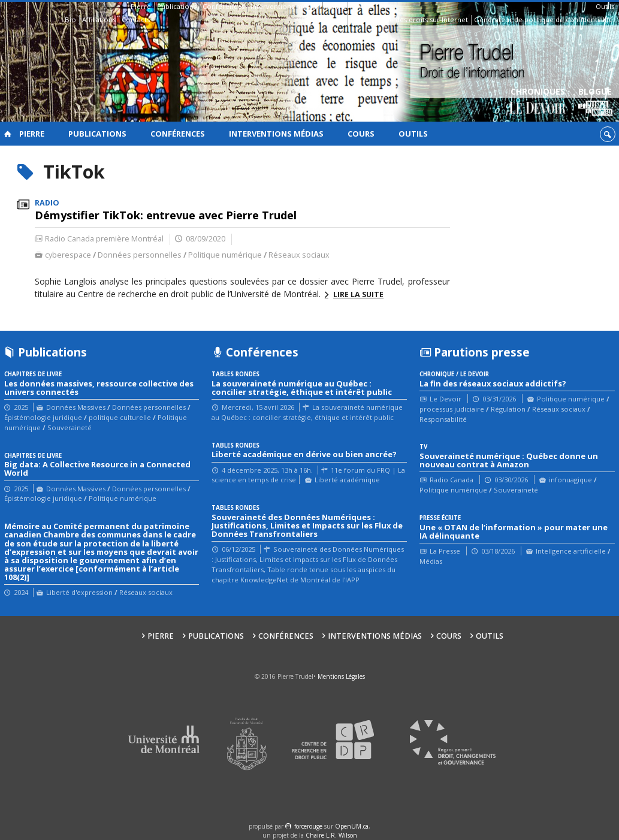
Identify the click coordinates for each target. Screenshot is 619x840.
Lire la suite (358, 294)
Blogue (595, 102)
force (308, 826)
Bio (70, 19)
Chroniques (538, 102)
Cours (335, 6)
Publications (177, 6)
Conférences (224, 6)
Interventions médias (285, 6)
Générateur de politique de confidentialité (543, 19)
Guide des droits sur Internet (421, 19)
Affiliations (99, 19)
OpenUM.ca (352, 826)
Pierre (141, 6)
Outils (605, 6)
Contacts (136, 19)
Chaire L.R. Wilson (331, 835)
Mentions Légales (341, 676)
